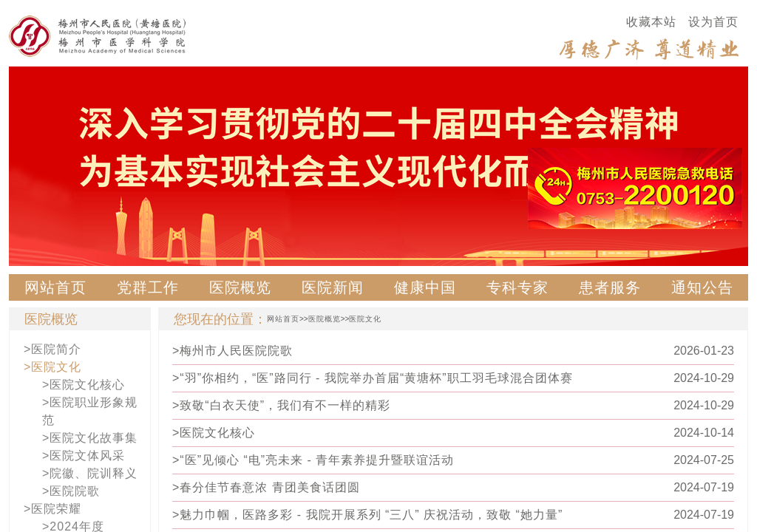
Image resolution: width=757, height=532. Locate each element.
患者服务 (610, 287)
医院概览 (240, 287)
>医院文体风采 (84, 456)
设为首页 (713, 22)
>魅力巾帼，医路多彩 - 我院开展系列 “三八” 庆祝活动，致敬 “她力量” (367, 515)
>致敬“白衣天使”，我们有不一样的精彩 (281, 405)
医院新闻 (333, 287)
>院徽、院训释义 (90, 473)
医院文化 (365, 319)
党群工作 (148, 287)
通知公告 (702, 287)
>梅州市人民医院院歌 (232, 351)
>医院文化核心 (84, 385)
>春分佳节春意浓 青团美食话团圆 (266, 487)
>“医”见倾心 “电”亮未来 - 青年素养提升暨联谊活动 (313, 460)
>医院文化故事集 (90, 438)
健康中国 (425, 287)
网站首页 (55, 287)
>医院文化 (52, 367)
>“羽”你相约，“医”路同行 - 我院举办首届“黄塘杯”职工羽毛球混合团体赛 (373, 378)
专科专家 (517, 287)
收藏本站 (651, 22)
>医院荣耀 (52, 509)
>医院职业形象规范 (90, 411)
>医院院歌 (71, 491)
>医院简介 (52, 349)
